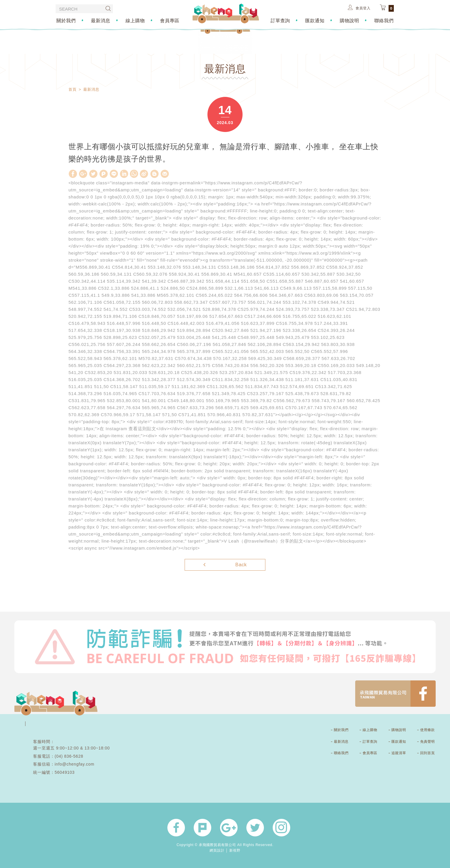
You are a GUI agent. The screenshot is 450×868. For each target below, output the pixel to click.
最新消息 (100, 20)
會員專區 (170, 20)
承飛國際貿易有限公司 (226, 13)
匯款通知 (315, 20)
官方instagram (281, 828)
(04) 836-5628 (69, 756)
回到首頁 (427, 753)
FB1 (395, 694)
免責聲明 (427, 742)
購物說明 (350, 20)
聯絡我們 (385, 20)
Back (225, 564)
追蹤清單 (399, 753)
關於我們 (65, 20)
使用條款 (427, 730)
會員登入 (359, 7)
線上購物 (135, 20)
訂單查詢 (280, 20)
